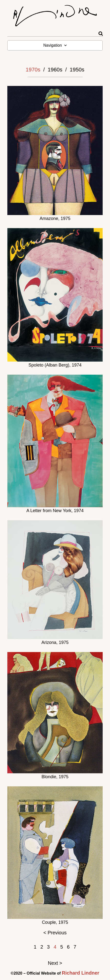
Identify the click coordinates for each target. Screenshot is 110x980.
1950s (77, 70)
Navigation (55, 45)
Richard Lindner (81, 973)
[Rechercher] (101, 34)
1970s (33, 70)
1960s (55, 70)
